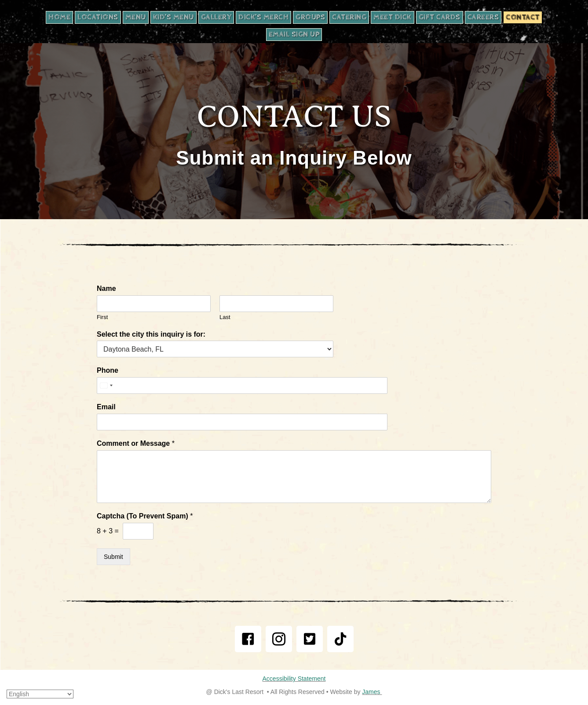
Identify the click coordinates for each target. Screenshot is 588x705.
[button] (248, 639)
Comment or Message (136, 443)
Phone (108, 370)
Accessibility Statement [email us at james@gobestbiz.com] (294, 679)
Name (106, 288)
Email (106, 407)
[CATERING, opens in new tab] (349, 17)
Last (225, 317)
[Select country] (106, 386)
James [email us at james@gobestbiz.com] (372, 692)
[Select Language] (40, 694)
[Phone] (215, 386)
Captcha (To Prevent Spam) (145, 516)
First (102, 317)
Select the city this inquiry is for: (151, 334)
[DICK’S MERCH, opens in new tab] (263, 17)
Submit (113, 557)
